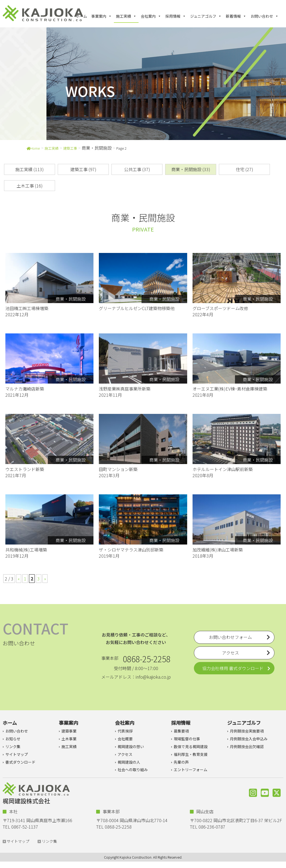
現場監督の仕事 (187, 739)
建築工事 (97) (83, 169)
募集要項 (181, 731)
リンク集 (13, 746)
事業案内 (102, 16)
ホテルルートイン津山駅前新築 (223, 469)
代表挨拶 (125, 731)
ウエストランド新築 (25, 469)
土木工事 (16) (30, 186)
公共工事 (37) (137, 169)
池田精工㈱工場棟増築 (27, 308)
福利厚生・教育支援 (191, 754)
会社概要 (125, 739)
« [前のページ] (19, 579)
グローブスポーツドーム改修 (220, 308)
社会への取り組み (133, 770)
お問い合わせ (265, 16)
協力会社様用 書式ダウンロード (233, 668)
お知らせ (13, 739)
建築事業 (69, 731)
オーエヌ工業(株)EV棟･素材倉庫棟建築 (230, 389)
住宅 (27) (245, 169)
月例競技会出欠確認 (247, 746)
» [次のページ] (45, 579)
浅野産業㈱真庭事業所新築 (125, 389)
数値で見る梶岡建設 (191, 746)
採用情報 (176, 16)
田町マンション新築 (118, 469)
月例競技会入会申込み (249, 739)
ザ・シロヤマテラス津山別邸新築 (131, 550)
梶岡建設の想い (131, 746)
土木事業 (69, 739)
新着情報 (236, 16)
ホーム (81, 16)
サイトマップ (17, 754)
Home (33, 148)
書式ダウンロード (20, 762)
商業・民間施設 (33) (191, 169)
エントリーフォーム (191, 770)
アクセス (125, 754)
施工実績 (126, 16)
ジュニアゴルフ (206, 16)
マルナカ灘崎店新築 (25, 389)
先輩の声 (181, 762)
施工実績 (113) (30, 169)
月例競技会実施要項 (247, 731)
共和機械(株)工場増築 (26, 550)
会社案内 (151, 16)
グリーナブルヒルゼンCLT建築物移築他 (137, 308)
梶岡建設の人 (129, 762)
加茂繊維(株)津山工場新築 (218, 550)
